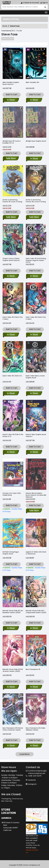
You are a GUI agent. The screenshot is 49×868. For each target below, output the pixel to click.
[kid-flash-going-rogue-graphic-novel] (13, 569)
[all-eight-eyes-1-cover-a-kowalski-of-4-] (11, 159)
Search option (11, 19)
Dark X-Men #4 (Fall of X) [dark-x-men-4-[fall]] (12, 376)
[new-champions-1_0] (34, 687)
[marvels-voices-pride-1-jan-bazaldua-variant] (11, 628)
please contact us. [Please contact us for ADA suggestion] (32, 851)
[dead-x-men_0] (34, 452)
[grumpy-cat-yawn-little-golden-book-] (13, 510)
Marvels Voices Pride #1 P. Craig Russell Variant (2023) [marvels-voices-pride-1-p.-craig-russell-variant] (36, 612)
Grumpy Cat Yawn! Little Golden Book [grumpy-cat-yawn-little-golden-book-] (12, 494)
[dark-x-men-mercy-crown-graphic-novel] (34, 393)
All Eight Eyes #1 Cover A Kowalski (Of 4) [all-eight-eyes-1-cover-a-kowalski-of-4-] (12, 142)
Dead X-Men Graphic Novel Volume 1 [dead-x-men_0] (36, 435)
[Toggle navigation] (46, 12)
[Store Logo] (7, 3)
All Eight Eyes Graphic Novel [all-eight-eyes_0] (36, 141)
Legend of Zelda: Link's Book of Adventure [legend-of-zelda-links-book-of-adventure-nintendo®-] (36, 553)
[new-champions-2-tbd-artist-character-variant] (11, 746)
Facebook (32, 780)
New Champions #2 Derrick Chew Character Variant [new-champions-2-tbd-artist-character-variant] (13, 729)
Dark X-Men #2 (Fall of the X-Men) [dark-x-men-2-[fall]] (13, 318)
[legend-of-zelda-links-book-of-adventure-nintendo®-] (36, 569)
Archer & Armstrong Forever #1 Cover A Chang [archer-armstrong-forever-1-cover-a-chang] (12, 201)
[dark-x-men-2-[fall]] (11, 335)
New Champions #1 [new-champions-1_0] (33, 669)
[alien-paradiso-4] (36, 64)
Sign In (44, 3)
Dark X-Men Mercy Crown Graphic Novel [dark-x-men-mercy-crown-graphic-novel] (35, 377)
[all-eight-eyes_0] (34, 159)
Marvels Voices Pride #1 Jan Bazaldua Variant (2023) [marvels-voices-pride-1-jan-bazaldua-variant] (13, 612)
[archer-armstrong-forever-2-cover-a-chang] (34, 217)
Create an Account (30, 3)
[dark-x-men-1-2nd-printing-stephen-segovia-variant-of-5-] (34, 276)
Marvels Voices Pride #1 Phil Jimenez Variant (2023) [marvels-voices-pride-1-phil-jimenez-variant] (13, 670)
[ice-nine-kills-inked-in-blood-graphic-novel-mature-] (34, 511)
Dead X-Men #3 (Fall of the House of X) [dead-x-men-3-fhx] (13, 435)
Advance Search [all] (8, 39)
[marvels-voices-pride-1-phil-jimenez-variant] (11, 687)
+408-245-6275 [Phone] (35, 776)
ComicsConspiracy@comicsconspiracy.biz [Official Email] (37, 772)
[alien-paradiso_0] (13, 64)
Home (5, 26)
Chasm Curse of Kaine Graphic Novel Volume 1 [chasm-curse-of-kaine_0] (11, 259)
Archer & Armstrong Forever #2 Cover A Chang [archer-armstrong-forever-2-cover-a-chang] (36, 201)
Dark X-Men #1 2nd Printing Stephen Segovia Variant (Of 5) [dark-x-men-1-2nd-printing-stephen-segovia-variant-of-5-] (36, 260)
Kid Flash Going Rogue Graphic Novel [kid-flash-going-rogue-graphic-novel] (11, 553)
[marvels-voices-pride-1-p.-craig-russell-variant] (34, 628)
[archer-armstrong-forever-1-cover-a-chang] (11, 217)
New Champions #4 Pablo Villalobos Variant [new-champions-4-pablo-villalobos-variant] (35, 729)
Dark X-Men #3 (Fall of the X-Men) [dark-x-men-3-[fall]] (36, 318)
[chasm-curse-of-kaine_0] (11, 276)
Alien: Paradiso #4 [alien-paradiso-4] (32, 82)
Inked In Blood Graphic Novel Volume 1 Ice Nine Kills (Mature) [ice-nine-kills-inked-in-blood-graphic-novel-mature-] (36, 495)
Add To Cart (12, 94)
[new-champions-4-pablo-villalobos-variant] (34, 746)
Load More (24, 754)
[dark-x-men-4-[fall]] (11, 393)
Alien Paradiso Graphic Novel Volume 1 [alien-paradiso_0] (11, 83)
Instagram (32, 784)
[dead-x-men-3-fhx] (11, 452)
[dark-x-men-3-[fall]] (34, 335)
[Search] (24, 7)
